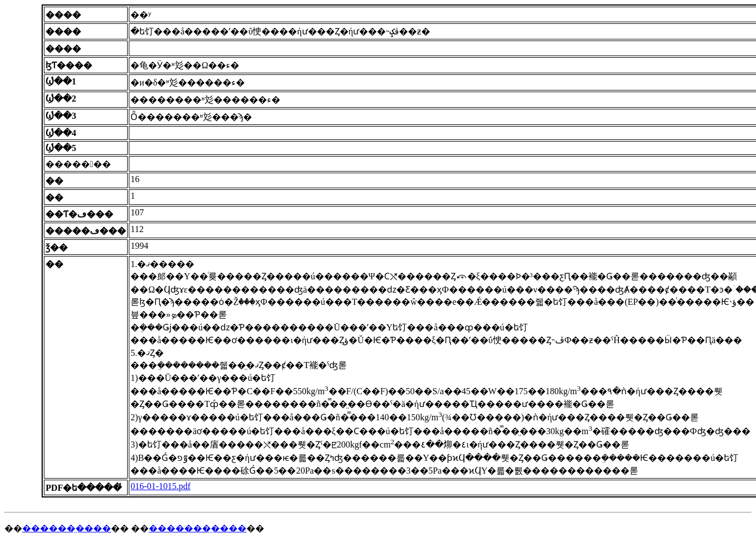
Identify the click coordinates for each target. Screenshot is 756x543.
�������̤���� (198, 528)
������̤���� (67, 528)
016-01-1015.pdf (160, 486)
